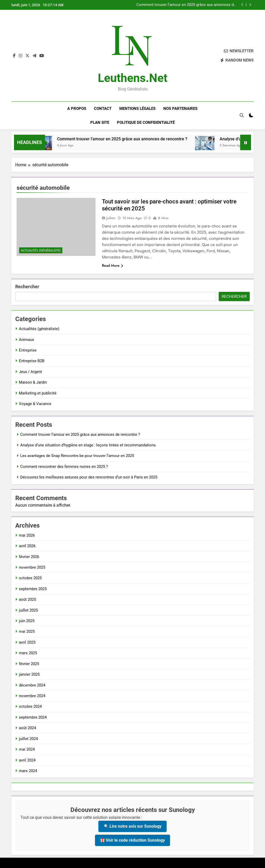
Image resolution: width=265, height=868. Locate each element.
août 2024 (27, 728)
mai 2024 (27, 749)
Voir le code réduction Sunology (133, 840)
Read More (113, 265)
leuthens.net (133, 78)
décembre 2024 (32, 685)
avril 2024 (27, 760)
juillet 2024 (28, 739)
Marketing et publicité (38, 393)
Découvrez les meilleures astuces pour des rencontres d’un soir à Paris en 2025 (89, 477)
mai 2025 (27, 631)
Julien (111, 218)
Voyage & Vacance (35, 404)
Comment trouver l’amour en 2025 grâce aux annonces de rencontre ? (186, 5)
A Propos (77, 109)
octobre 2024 (30, 706)
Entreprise (28, 350)
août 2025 (27, 599)
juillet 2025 (28, 610)
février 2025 (29, 664)
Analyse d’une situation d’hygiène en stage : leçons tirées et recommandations (88, 445)
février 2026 (29, 557)
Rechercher (27, 287)
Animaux (26, 340)
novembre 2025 (32, 567)
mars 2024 (28, 771)
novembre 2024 (32, 696)
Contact (103, 109)
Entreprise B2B (32, 361)
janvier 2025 (29, 674)
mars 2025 (28, 653)
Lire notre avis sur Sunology (133, 826)
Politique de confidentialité (146, 123)
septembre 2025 (33, 589)
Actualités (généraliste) (41, 250)
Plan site (100, 123)
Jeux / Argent (30, 372)
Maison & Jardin (33, 382)
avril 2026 (27, 546)
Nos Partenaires (180, 109)
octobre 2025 (30, 578)
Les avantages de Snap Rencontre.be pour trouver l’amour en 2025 (77, 456)
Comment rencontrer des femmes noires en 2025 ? (64, 467)
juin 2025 (27, 621)
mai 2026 (27, 535)
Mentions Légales (137, 109)
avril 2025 (27, 642)
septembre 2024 (33, 717)
